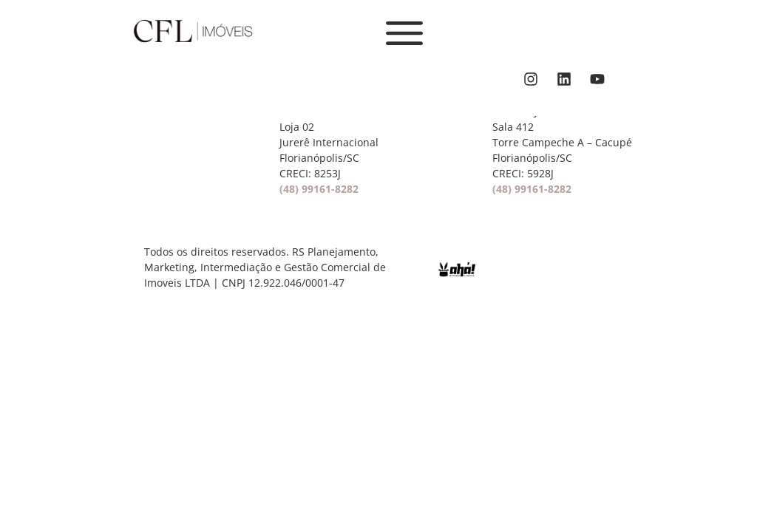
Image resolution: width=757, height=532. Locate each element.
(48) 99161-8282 (319, 189)
